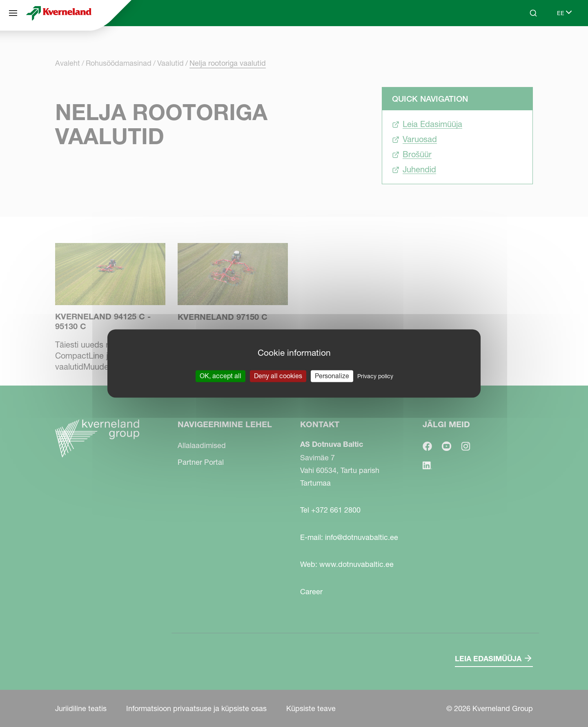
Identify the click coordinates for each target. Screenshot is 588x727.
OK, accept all (220, 376)
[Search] (533, 13)
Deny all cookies (278, 376)
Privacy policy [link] (375, 376)
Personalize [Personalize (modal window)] (332, 376)
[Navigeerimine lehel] (13, 13)
